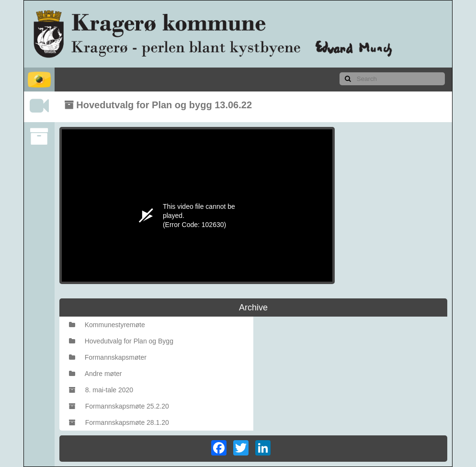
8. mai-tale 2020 (101, 390)
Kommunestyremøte (107, 325)
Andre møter (96, 374)
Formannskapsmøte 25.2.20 (119, 406)
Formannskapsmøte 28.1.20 (119, 422)
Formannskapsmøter (108, 357)
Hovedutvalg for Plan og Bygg (121, 341)
